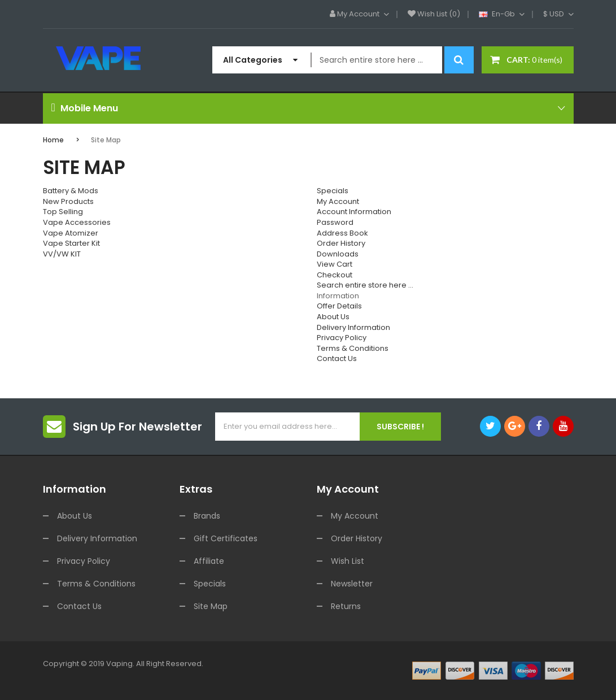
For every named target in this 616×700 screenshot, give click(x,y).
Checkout (335, 275)
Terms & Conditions (353, 348)
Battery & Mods (71, 191)
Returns (346, 606)
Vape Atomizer (71, 233)
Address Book (342, 233)
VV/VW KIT (62, 254)
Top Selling (63, 212)
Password (335, 222)
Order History (341, 243)
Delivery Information (353, 327)
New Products (68, 201)
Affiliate (209, 561)
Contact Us (337, 358)
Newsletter (352, 584)
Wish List (348, 561)
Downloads (338, 254)
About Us (333, 317)
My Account (338, 201)
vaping (119, 664)
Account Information (354, 212)
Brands (207, 516)
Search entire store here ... (365, 285)
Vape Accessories (77, 222)
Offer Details (339, 306)
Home (53, 140)
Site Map (106, 140)
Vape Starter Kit (71, 243)
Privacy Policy (342, 338)
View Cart (335, 264)
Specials (333, 191)
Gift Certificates (226, 538)
